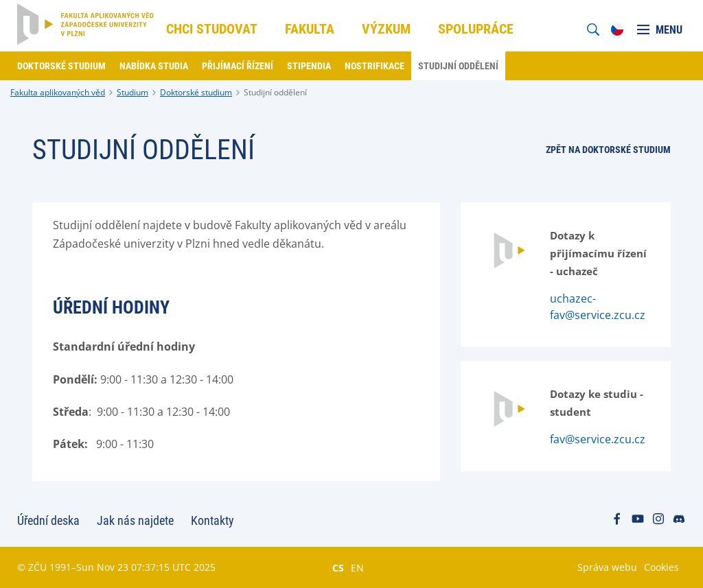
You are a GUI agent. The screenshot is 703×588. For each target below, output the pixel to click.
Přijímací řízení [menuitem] (238, 66)
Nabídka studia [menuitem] (154, 66)
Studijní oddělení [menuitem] (458, 66)
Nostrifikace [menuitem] (374, 66)
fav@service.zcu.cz (598, 439)
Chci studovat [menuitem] (212, 29)
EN (357, 567)
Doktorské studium (196, 92)
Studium (132, 92)
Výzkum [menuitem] (386, 29)
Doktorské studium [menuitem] (61, 66)
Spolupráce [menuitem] (476, 29)
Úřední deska (48, 520)
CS (338, 567)
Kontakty (212, 520)
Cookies (661, 567)
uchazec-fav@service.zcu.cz (598, 307)
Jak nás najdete (135, 520)
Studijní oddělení (275, 92)
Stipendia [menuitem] (309, 66)
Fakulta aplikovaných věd (58, 92)
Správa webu (607, 567)
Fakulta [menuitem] (310, 29)
